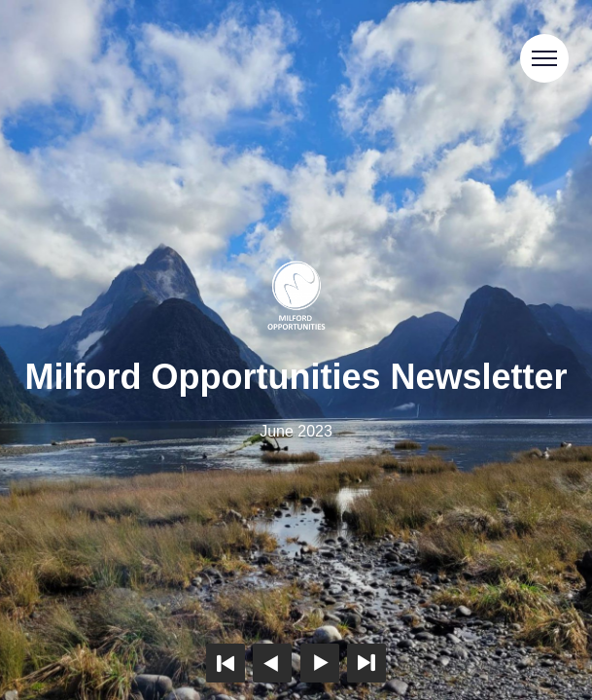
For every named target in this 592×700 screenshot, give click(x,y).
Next (320, 663)
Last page (366, 663)
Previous (272, 663)
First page (226, 663)
